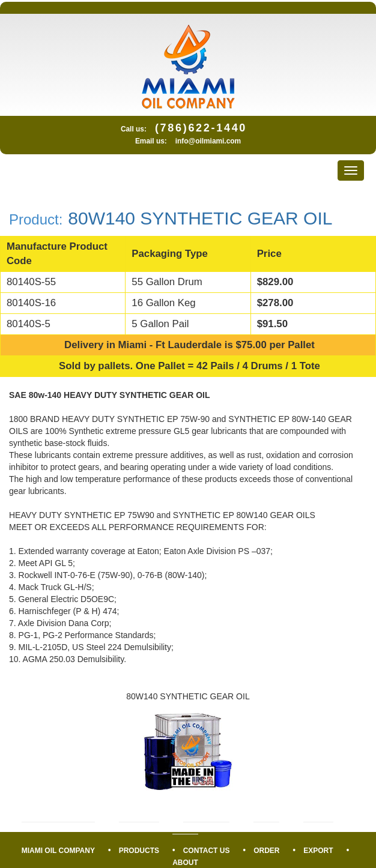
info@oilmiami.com (208, 141)
